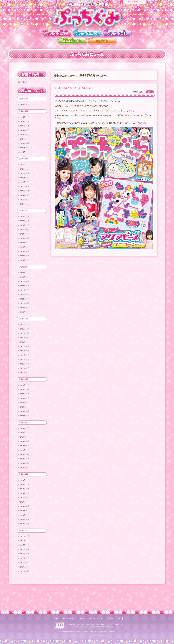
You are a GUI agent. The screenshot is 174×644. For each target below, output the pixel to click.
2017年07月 (25, 580)
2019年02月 (25, 485)
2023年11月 (25, 226)
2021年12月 (25, 335)
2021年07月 (25, 358)
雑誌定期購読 (68, 619)
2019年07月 (25, 462)
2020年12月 (25, 399)
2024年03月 (25, 200)
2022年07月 (25, 299)
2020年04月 (25, 426)
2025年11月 (25, 122)
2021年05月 (25, 367)
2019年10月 (25, 453)
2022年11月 (25, 285)
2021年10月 (25, 344)
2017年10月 (25, 566)
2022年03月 (25, 313)
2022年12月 (25, 281)
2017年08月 (25, 576)
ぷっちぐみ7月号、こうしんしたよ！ (74, 88)
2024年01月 (25, 209)
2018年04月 (25, 535)
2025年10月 (25, 127)
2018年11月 (25, 503)
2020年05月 (25, 422)
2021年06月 (25, 363)
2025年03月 (25, 145)
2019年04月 (25, 476)
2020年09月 (25, 408)
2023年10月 (25, 231)
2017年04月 (25, 594)
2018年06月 (25, 526)
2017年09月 (25, 571)
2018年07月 (25, 521)
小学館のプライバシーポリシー (90, 619)
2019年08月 (25, 458)
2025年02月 (25, 150)
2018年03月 (25, 540)
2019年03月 (25, 481)
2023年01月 (25, 268)
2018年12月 (25, 498)
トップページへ (134, 2)
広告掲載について (113, 619)
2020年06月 (25, 417)
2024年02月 (25, 204)
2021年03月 (25, 377)
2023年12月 (25, 222)
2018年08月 (25, 517)
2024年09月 (25, 177)
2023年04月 (25, 254)
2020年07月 (25, 413)
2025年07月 (25, 136)
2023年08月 (25, 240)
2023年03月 (25, 259)
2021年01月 (25, 386)
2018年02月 (25, 544)
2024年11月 (25, 172)
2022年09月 (25, 290)
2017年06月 (25, 585)
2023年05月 (25, 249)
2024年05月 (25, 190)
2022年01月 (25, 322)
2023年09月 (25, 236)
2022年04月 (25, 308)
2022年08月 (25, 295)
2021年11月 (25, 340)
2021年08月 (25, 354)
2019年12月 (25, 444)
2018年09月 (25, 512)
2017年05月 (25, 589)
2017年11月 (25, 562)
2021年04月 (25, 372)
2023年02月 (25, 263)
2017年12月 (25, 557)
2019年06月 (25, 467)
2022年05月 (25, 304)
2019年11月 (25, 448)
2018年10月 (25, 507)
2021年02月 (25, 381)
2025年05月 (25, 141)
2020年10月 (25, 403)
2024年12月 (25, 167)
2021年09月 (25, 349)
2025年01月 (25, 155)
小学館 (56, 619)
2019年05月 (25, 472)
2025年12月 (25, 118)
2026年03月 (25, 105)
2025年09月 (25, 132)
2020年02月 (25, 431)
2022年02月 (25, 318)
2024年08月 (25, 181)
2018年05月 (25, 530)
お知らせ (150, 92)
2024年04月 (25, 195)
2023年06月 (25, 245)
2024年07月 (25, 186)
